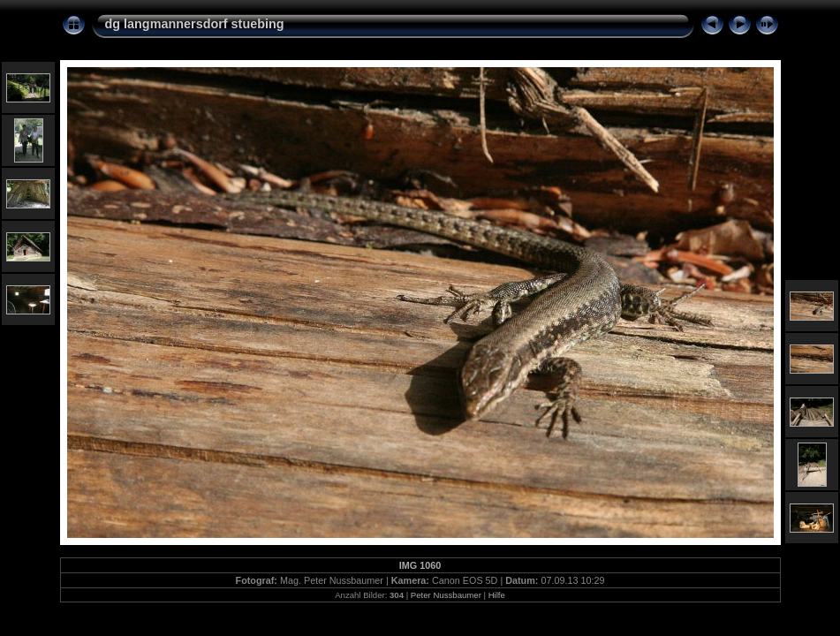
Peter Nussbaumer (446, 595)
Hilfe (497, 595)
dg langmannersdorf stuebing (195, 24)
